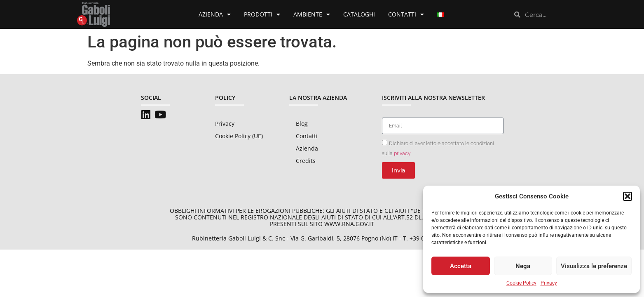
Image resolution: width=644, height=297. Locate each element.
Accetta (461, 266)
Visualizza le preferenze (594, 266)
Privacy (549, 283)
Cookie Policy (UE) (239, 136)
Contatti (406, 14)
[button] (628, 196)
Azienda (215, 14)
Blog (302, 124)
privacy (402, 153)
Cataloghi (359, 14)
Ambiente (312, 14)
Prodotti (262, 14)
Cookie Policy (521, 283)
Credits (306, 161)
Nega (523, 266)
